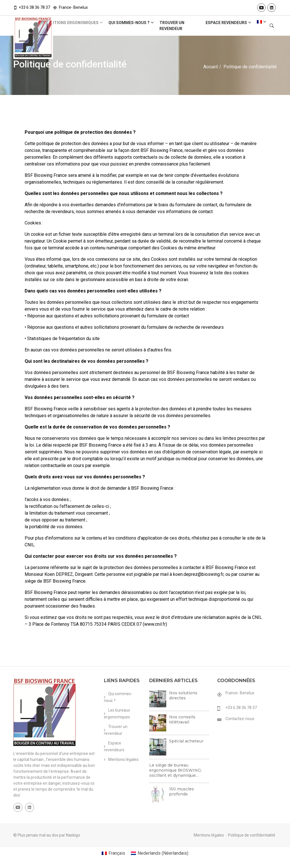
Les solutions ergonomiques (67, 23)
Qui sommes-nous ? (129, 23)
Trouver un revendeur (172, 26)
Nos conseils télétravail (182, 720)
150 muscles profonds (182, 791)
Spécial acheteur (186, 741)
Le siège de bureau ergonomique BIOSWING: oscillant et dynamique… (175, 770)
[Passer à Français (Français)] (113, 853)
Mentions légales (123, 759)
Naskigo (73, 835)
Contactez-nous (240, 719)
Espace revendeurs (226, 23)
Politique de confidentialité (252, 835)
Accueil (211, 67)
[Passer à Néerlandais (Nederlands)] (160, 853)
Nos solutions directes (183, 695)
